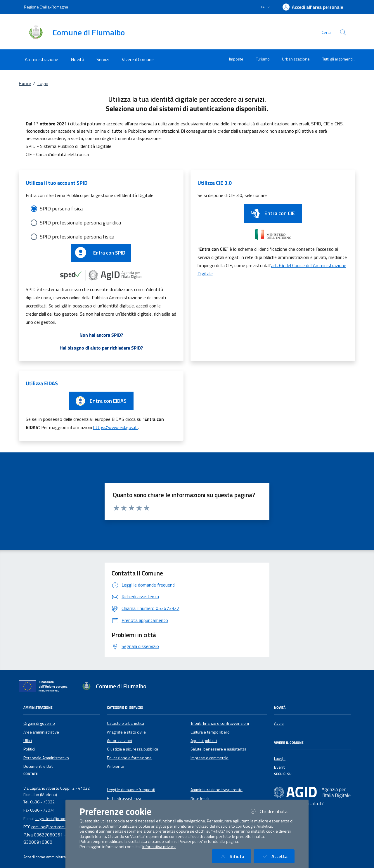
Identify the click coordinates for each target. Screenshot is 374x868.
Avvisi (279, 723)
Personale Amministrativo (46, 758)
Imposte (236, 59)
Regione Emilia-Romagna (46, 7)
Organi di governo (39, 723)
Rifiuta (235, 856)
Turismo (263, 59)
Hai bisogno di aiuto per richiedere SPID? (101, 348)
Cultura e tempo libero (210, 732)
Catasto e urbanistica (125, 723)
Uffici (28, 741)
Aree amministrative (41, 732)
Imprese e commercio (209, 758)
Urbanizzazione (296, 59)
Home (25, 83)
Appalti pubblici (204, 741)
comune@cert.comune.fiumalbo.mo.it (64, 827)
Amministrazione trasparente (217, 790)
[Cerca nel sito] (343, 32)
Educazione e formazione (129, 758)
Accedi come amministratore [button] (48, 857)
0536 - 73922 (42, 802)
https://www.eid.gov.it (116, 427)
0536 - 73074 (42, 810)
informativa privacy (159, 847)
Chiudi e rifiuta (272, 811)
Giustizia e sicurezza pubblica (133, 749)
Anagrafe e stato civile (126, 732)
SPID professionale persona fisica (77, 237)
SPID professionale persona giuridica (80, 223)
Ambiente (116, 766)
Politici (29, 749)
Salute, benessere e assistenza (218, 749)
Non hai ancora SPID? (101, 335)
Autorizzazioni (120, 741)
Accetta (278, 856)
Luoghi (280, 758)
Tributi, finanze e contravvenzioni (220, 723)
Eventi (280, 767)
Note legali (200, 798)
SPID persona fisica (61, 209)
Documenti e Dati (38, 766)
